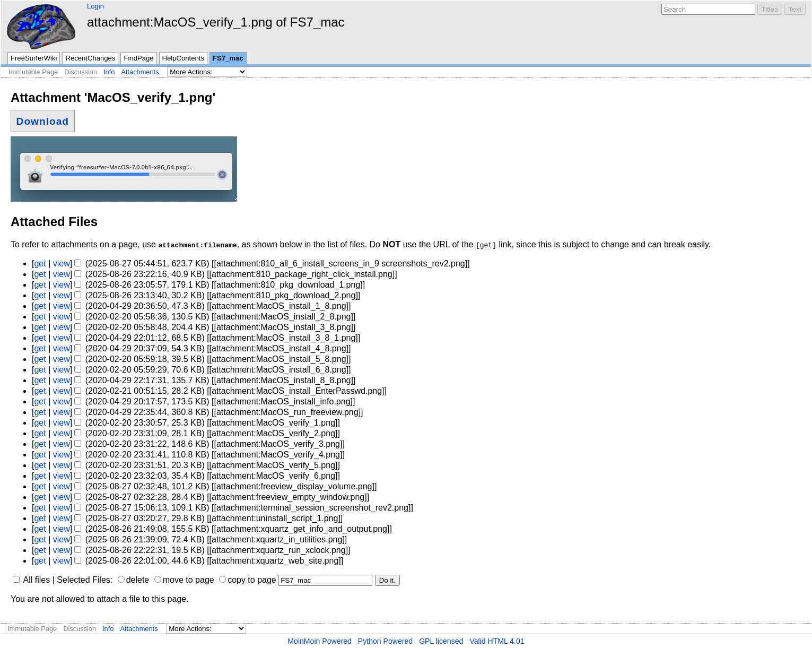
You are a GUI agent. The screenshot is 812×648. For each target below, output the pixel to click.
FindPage (138, 58)
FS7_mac (228, 58)
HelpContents (183, 58)
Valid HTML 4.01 (497, 641)
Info (109, 72)
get (40, 263)
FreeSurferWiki (34, 58)
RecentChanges (90, 58)
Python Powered (385, 641)
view (62, 263)
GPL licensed (441, 641)
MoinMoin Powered (320, 641)
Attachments (140, 72)
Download (43, 121)
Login (95, 6)
